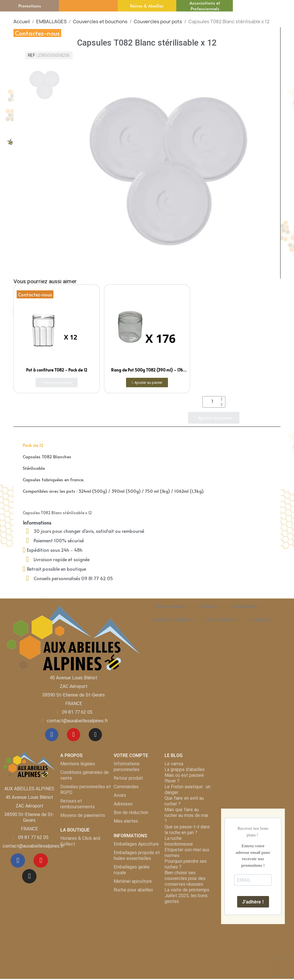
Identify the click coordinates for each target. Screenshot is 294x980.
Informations (223, 620)
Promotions (30, 6)
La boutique (246, 607)
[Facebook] (51, 735)
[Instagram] (96, 735)
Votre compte (171, 607)
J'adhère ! (253, 903)
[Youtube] (73, 735)
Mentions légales (175, 620)
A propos (263, 620)
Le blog (210, 607)
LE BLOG (174, 757)
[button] (57, 383)
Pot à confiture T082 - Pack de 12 (57, 370)
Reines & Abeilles (147, 6)
